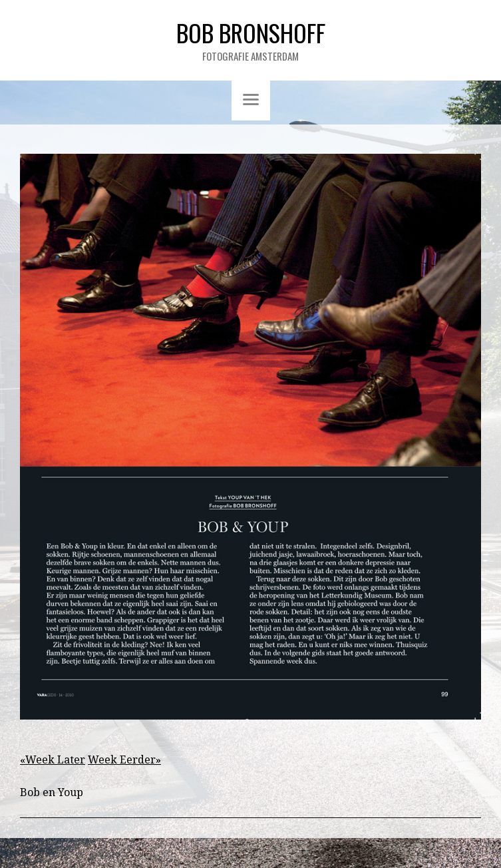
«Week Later (53, 760)
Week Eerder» (124, 760)
